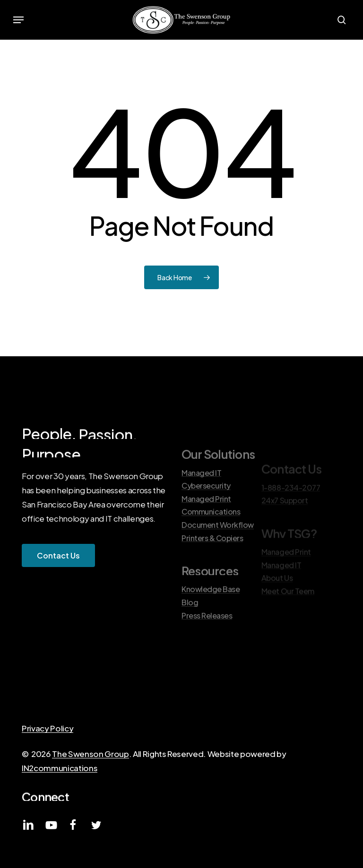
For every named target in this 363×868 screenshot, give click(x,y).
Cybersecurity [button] (206, 507)
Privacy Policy (48, 728)
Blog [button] (190, 623)
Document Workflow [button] (218, 546)
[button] (18, 20)
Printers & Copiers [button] (212, 559)
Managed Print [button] (206, 520)
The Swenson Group (90, 754)
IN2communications (60, 768)
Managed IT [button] (201, 494)
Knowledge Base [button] (211, 610)
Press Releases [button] (207, 636)
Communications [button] (211, 533)
